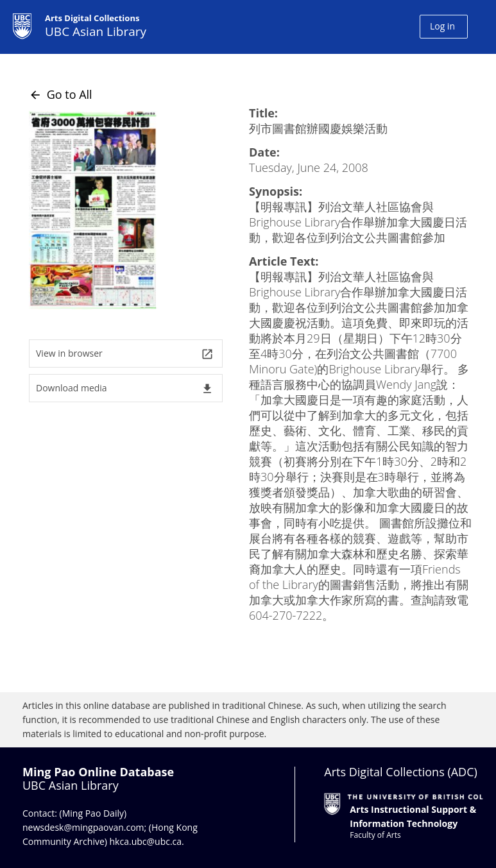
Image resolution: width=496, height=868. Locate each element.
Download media (125, 388)
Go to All (61, 94)
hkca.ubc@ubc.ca (146, 841)
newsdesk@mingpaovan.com (83, 827)
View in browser (125, 354)
